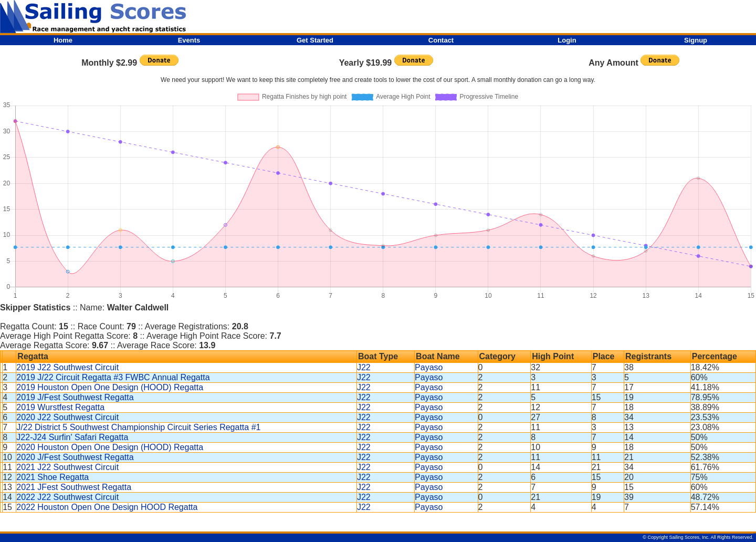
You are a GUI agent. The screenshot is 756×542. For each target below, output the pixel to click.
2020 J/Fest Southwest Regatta (75, 457)
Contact (441, 40)
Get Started (315, 40)
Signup (696, 40)
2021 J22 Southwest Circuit (67, 467)
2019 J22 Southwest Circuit (67, 367)
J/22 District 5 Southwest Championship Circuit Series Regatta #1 (138, 427)
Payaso (429, 367)
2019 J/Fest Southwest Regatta (75, 397)
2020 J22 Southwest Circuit (67, 417)
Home (63, 40)
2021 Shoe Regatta (52, 477)
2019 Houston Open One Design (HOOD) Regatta (110, 387)
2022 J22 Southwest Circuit (67, 497)
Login (567, 40)
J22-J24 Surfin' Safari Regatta (72, 437)
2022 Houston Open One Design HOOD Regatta (107, 507)
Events (189, 40)
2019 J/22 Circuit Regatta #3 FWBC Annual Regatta (113, 377)
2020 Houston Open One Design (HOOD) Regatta (110, 447)
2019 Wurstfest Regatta (60, 407)
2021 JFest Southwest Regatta (74, 487)
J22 (364, 367)
